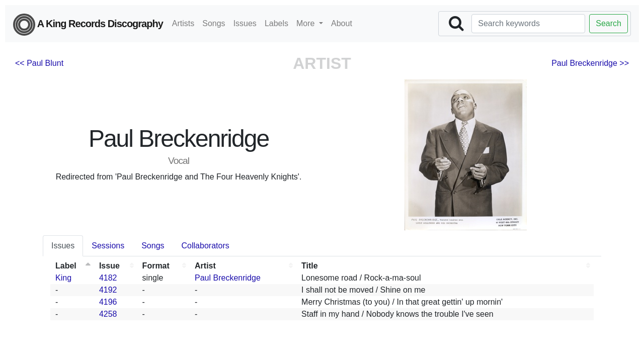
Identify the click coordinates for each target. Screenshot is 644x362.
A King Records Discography (88, 25)
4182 (108, 278)
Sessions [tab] (108, 246)
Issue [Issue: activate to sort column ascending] (109, 266)
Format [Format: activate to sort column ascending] (156, 266)
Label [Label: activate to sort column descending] (66, 266)
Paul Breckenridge (228, 278)
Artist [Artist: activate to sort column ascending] (205, 266)
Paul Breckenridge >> (590, 63)
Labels (276, 23)
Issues (245, 23)
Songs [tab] (153, 246)
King (63, 278)
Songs (214, 23)
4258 (108, 314)
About (342, 23)
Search (609, 23)
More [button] (307, 23)
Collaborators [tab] (206, 246)
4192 (108, 290)
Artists (183, 23)
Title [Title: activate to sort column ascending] (310, 266)
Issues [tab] (63, 246)
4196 (108, 302)
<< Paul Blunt (39, 63)
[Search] (528, 24)
